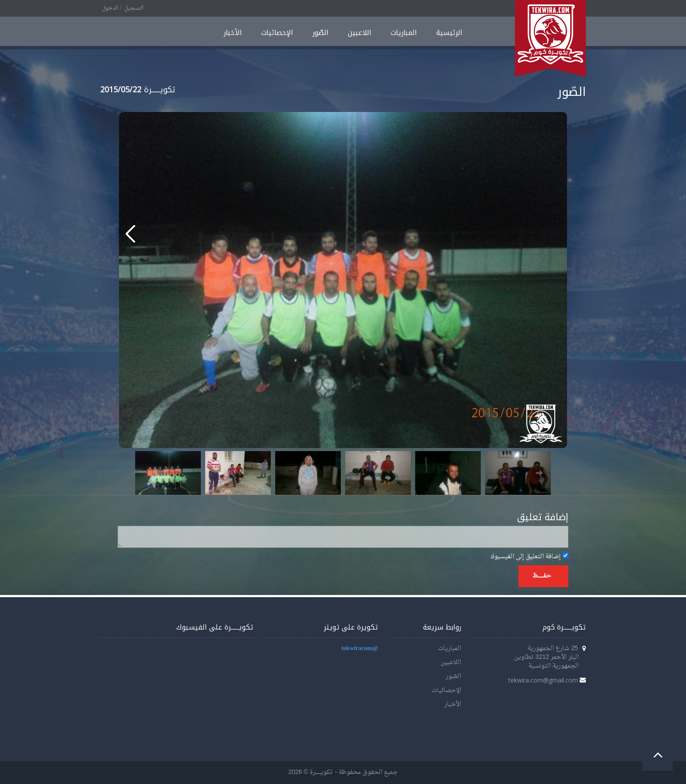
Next (539, 473)
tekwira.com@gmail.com (543, 680)
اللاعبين (360, 33)
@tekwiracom (360, 649)
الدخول (110, 8)
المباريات (404, 33)
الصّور (320, 33)
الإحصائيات (277, 33)
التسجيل (134, 8)
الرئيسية (449, 33)
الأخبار (233, 33)
